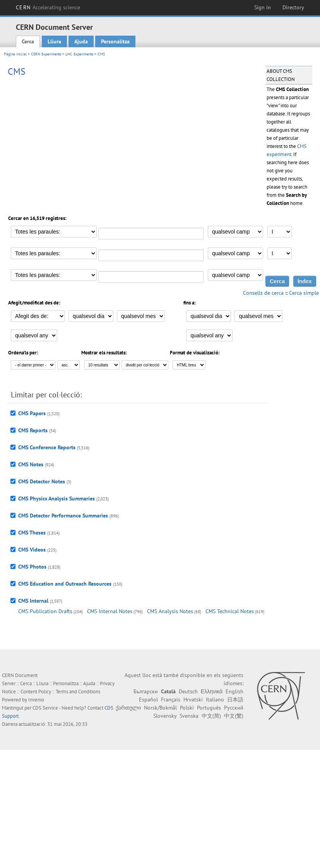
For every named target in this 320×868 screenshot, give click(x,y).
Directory (293, 7)
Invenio (36, 700)
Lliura (54, 41)
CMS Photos (32, 567)
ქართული (128, 708)
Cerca (28, 41)
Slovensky (165, 716)
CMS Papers (32, 413)
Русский (234, 708)
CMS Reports (33, 430)
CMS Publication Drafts (45, 611)
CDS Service (45, 708)
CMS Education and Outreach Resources (65, 584)
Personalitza (115, 41)
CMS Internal (33, 601)
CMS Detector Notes (42, 481)
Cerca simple (304, 293)
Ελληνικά (212, 691)
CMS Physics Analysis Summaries (56, 498)
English (234, 691)
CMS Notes (31, 464)
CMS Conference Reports (47, 447)
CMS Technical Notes (230, 611)
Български (146, 691)
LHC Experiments (79, 54)
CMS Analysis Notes (170, 611)
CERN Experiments (46, 54)
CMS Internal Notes (110, 611)
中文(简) (211, 716)
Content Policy (36, 692)
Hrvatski (193, 700)
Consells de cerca (263, 293)
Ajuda (81, 41)
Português (209, 708)
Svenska (189, 716)
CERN (48, 7)
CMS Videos (32, 550)
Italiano (215, 700)
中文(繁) (234, 716)
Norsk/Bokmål (160, 708)
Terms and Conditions (78, 692)
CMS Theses (32, 533)
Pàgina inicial (15, 54)
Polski (187, 708)
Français (171, 700)
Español (148, 700)
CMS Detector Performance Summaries (63, 516)
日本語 (235, 700)
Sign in (263, 7)
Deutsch (188, 691)
